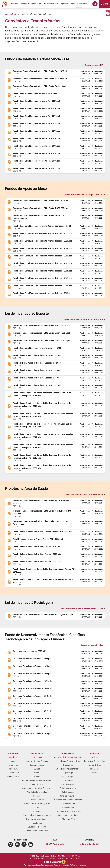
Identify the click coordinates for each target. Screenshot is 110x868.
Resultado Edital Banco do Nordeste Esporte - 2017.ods (37, 385)
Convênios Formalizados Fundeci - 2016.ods (32, 719)
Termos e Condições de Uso (34, 865)
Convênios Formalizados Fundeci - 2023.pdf (32, 666)
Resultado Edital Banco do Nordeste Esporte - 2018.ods (37, 378)
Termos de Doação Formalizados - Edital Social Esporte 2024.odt (41, 333)
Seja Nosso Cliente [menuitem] (68, 788)
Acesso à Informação (14, 14)
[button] (108, 13)
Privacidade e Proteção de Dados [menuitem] (37, 815)
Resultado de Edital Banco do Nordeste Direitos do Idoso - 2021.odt (42, 234)
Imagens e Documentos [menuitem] (95, 761)
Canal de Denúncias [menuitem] (68, 796)
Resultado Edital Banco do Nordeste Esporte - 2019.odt (37, 370)
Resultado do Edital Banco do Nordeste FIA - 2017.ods (37, 131)
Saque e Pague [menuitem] (68, 777)
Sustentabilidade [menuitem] (37, 765)
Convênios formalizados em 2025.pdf (29, 651)
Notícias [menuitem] (94, 757)
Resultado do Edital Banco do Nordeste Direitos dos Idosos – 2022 (42, 226)
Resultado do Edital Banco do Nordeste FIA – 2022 (35, 94)
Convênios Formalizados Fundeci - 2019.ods (32, 696)
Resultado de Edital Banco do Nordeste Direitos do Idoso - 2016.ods (42, 271)
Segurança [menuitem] (37, 811)
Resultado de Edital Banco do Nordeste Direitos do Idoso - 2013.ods (42, 293)
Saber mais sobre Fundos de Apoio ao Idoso (84, 195)
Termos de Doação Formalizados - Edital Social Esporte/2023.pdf (42, 341)
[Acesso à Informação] (63, 862)
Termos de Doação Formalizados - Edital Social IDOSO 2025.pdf (41, 201)
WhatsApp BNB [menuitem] (68, 819)
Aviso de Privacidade (61, 865)
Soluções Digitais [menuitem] (68, 784)
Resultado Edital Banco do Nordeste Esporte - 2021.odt (37, 355)
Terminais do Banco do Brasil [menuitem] (68, 811)
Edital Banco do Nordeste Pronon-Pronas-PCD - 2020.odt (38, 539)
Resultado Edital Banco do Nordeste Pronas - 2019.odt (37, 547)
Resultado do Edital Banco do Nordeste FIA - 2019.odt (36, 116)
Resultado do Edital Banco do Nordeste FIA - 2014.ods (37, 154)
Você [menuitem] (13, 761)
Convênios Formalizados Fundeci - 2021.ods (32, 681)
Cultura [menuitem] (37, 769)
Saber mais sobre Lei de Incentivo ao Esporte (84, 319)
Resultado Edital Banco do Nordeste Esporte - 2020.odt (37, 363)
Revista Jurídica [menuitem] (37, 800)
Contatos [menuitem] (95, 773)
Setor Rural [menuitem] (13, 769)
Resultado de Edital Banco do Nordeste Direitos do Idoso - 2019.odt (42, 248)
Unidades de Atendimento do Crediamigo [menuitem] (68, 763)
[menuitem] (20, 4)
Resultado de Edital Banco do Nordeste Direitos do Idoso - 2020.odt (42, 241)
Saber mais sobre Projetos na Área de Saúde (84, 495)
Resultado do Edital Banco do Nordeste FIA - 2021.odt (36, 101)
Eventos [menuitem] (37, 796)
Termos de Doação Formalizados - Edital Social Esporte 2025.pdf (41, 326)
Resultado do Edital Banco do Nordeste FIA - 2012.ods (37, 168)
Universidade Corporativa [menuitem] (37, 831)
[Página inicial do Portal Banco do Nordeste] (4, 4)
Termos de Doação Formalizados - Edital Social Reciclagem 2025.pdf (43, 615)
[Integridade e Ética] (53, 862)
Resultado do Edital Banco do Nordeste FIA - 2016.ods (37, 138)
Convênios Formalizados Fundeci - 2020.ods (32, 689)
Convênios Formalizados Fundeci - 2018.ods (32, 704)
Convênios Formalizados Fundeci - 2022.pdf (32, 674)
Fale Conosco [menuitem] (68, 792)
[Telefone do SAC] (55, 844)
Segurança (49, 865)
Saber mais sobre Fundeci (92, 645)
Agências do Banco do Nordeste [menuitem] (68, 757)
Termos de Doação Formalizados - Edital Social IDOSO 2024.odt (41, 208)
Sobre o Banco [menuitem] (37, 753)
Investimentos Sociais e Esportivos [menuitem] (37, 788)
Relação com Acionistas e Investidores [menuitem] (37, 821)
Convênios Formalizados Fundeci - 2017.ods (32, 711)
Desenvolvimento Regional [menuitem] (37, 761)
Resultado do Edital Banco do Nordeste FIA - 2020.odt (36, 109)
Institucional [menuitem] (37, 757)
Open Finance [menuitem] (37, 784)
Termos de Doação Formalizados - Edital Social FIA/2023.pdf (40, 86)
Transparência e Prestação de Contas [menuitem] (37, 806)
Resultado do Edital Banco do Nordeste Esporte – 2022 (37, 348)
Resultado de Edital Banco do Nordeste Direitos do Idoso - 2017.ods (42, 263)
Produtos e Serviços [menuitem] (13, 755)
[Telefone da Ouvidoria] (89, 844)
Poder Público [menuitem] (13, 777)
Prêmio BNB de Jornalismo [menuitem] (95, 767)
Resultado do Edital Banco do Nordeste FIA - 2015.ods (37, 146)
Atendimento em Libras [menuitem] (68, 815)
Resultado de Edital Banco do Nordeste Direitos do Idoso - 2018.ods (42, 256)
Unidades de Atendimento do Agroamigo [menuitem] (68, 771)
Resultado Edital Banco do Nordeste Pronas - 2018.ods (37, 554)
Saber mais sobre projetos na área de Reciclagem (82, 608)
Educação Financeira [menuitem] (37, 827)
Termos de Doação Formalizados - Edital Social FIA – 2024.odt (40, 79)
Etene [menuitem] (37, 773)
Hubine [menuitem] (37, 777)
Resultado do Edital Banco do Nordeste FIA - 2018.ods (37, 124)
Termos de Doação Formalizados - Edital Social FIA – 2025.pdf (40, 71)
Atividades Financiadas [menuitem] (37, 792)
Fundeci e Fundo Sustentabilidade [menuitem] (37, 781)
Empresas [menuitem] (13, 765)
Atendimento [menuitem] (68, 753)
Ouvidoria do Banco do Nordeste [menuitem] (68, 800)
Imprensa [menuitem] (95, 753)
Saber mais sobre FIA (94, 65)
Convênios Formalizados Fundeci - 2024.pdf (32, 659)
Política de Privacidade (78, 865)
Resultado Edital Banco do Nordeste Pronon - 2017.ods (37, 562)
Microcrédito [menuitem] (13, 773)
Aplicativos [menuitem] (68, 781)
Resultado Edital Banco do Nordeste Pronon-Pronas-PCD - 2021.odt (43, 532)
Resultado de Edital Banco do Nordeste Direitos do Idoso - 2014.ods (42, 286)
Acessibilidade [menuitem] (68, 808)
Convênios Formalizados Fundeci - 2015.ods (32, 726)
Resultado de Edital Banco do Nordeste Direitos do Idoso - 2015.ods (42, 278)
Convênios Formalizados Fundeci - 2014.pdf (32, 733)
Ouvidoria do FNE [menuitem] (68, 804)
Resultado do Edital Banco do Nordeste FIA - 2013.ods (37, 161)
